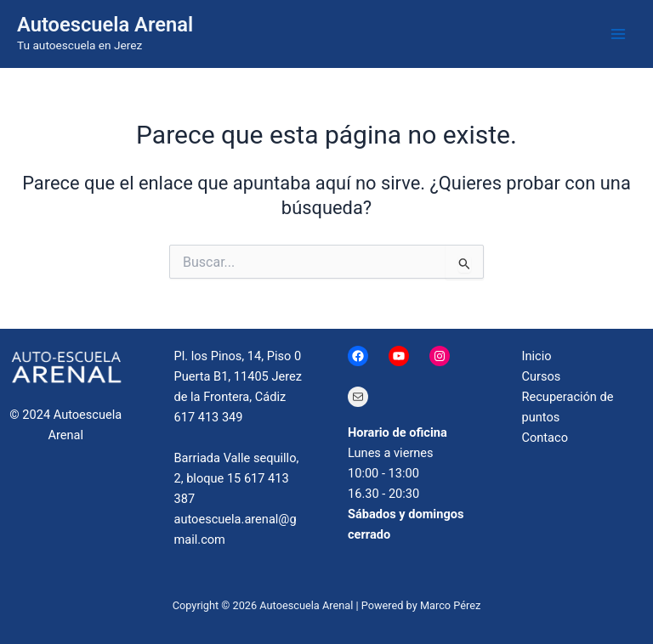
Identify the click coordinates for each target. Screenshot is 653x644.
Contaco (545, 438)
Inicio (537, 356)
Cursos (542, 376)
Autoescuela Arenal (105, 25)
